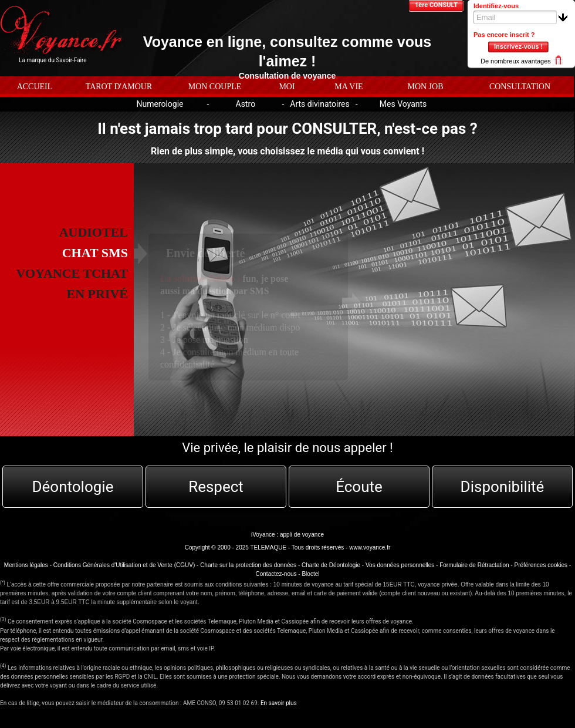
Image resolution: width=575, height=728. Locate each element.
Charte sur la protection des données (248, 565)
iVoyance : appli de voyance (287, 535)
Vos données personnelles (400, 565)
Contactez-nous (276, 574)
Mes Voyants (403, 104)
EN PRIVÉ (97, 294)
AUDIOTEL (94, 232)
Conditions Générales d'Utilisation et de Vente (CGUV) (124, 565)
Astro (246, 104)
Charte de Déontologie (331, 565)
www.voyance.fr (370, 547)
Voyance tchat (72, 273)
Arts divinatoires (319, 104)
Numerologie (160, 104)
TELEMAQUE (268, 547)
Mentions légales (26, 565)
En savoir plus (279, 703)
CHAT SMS (95, 253)
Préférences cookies (541, 565)
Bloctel (310, 574)
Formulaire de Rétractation (474, 565)
